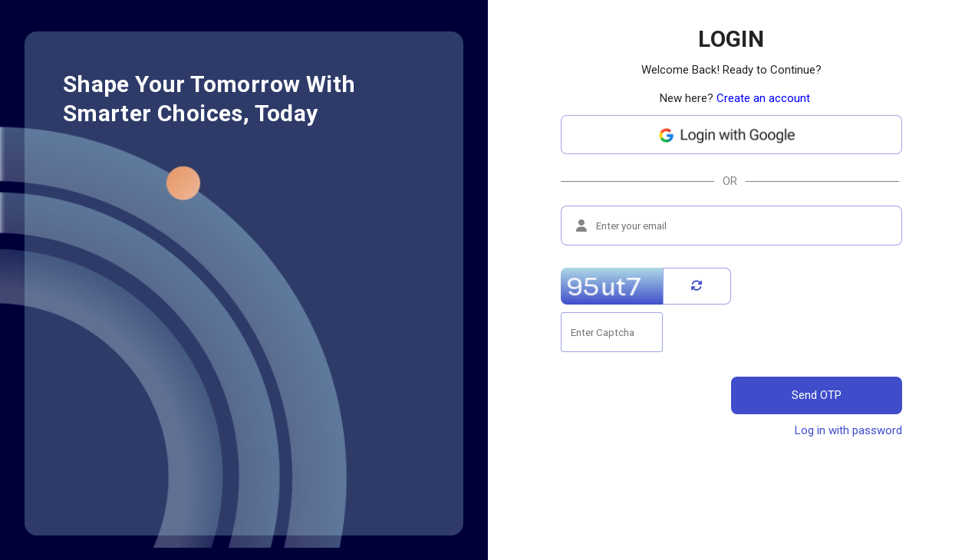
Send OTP (817, 395)
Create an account (763, 98)
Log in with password (848, 430)
